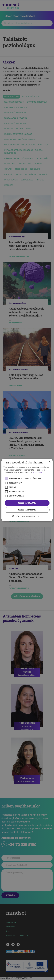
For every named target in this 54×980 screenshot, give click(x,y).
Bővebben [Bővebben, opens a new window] (38, 473)
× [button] (49, 462)
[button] (27, 516)
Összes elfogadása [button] (27, 503)
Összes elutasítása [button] (27, 510)
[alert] (27, 490)
